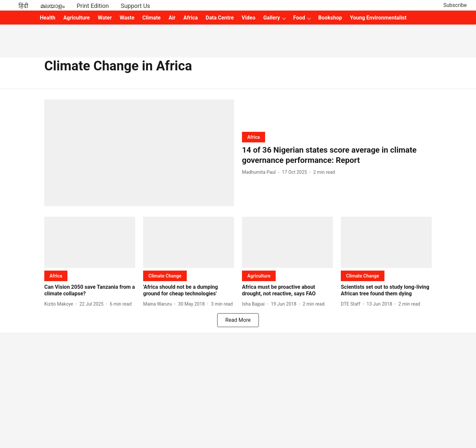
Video (248, 18)
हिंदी (23, 6)
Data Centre (220, 18)
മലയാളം (53, 6)
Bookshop (330, 18)
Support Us (135, 6)
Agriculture (77, 18)
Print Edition (93, 6)
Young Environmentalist (378, 18)
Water (105, 18)
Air (172, 18)
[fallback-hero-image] (139, 153)
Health (47, 18)
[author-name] (260, 172)
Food (299, 18)
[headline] (337, 155)
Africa (191, 18)
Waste (127, 18)
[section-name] (254, 137)
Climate (152, 18)
